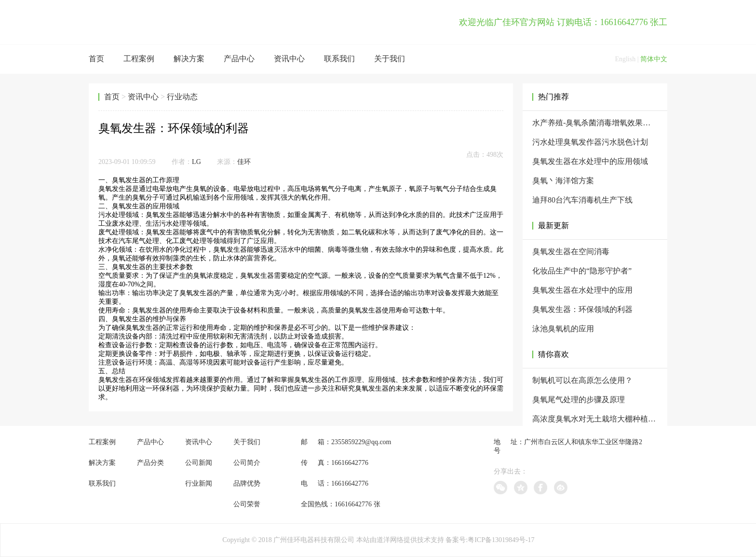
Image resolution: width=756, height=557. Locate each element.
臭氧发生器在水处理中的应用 (582, 290)
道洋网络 (390, 540)
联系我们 (339, 59)
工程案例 (139, 59)
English (625, 59)
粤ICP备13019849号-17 (501, 540)
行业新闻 (199, 483)
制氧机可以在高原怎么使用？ (582, 380)
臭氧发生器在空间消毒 (571, 251)
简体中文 (654, 59)
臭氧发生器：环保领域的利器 (582, 309)
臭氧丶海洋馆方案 (563, 181)
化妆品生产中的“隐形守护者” (582, 271)
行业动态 (182, 97)
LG (196, 162)
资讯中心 (289, 59)
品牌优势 (247, 483)
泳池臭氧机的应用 (563, 329)
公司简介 (247, 463)
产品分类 (150, 463)
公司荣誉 (247, 504)
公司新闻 (199, 463)
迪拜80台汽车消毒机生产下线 (582, 200)
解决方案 (189, 59)
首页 (96, 59)
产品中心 (239, 59)
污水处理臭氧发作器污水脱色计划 (590, 142)
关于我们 (390, 59)
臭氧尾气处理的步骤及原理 (579, 400)
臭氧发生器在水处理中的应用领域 (590, 161)
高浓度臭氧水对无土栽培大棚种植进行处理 (595, 419)
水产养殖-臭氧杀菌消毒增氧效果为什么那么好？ (595, 123)
